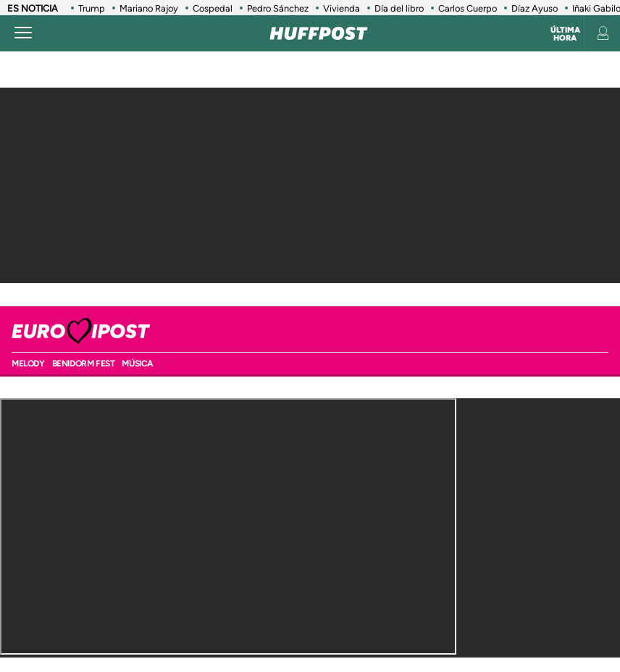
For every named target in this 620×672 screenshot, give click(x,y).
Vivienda (342, 8)
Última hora (565, 34)
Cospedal (213, 8)
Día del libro (399, 8)
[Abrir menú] (23, 33)
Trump (92, 8)
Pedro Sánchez (278, 8)
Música (138, 364)
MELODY (28, 364)
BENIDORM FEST (84, 364)
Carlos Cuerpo (468, 8)
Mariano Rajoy (149, 8)
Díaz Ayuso (535, 8)
